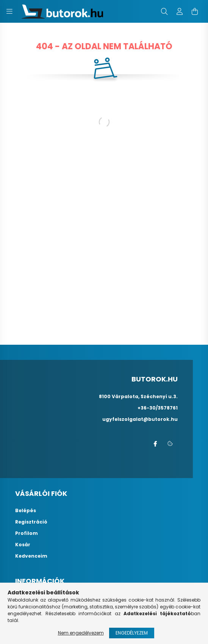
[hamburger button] (9, 11)
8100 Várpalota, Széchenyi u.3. (138, 396)
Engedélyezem (132, 633)
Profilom (27, 533)
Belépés (26, 511)
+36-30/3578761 (158, 408)
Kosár (23, 545)
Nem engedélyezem (81, 633)
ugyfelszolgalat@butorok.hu (140, 419)
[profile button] (180, 11)
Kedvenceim (31, 556)
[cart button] (195, 11)
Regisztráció (31, 522)
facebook (155, 444)
